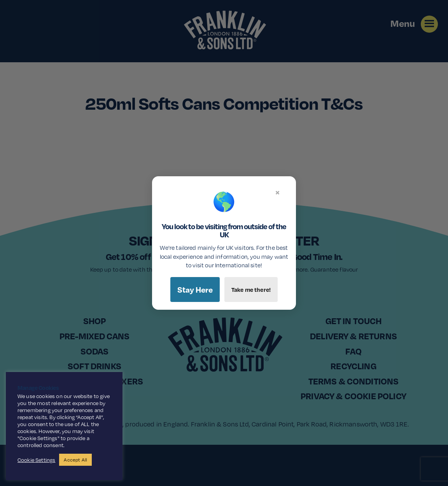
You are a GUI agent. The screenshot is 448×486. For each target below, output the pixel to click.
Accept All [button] (75, 460)
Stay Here (195, 289)
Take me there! (251, 289)
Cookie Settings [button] (36, 460)
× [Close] (277, 192)
